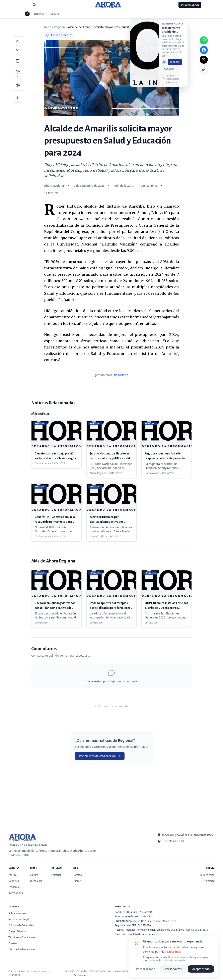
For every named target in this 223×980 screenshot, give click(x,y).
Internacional (16, 893)
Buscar (77, 881)
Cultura (34, 875)
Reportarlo (121, 375)
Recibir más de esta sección (100, 756)
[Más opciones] (18, 97)
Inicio (48, 27)
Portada (77, 875)
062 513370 (201, 930)
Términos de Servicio (100, 971)
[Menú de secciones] (25, 5)
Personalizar (173, 969)
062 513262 (155, 921)
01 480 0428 (146, 916)
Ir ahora (175, 65)
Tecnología (36, 881)
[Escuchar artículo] (18, 85)
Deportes (14, 881)
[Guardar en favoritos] (18, 61)
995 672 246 (146, 912)
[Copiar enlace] (204, 69)
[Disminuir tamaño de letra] (18, 50)
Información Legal (19, 919)
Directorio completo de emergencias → (137, 934)
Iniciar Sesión (190, 5)
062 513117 (139, 921)
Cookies (13, 943)
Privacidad (82, 971)
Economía (14, 887)
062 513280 (144, 925)
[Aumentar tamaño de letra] (18, 41)
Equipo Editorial (17, 931)
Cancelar (169, 71)
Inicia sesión (94, 681)
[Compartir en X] (204, 60)
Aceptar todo (201, 969)
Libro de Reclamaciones (22, 949)
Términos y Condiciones (22, 937)
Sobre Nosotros (17, 913)
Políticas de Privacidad (21, 925)
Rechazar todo (146, 969)
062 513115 (170, 921)
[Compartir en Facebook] (204, 50)
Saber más (174, 952)
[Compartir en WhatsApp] (204, 40)
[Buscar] (34, 5)
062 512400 (178, 930)
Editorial (56, 875)
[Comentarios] (18, 73)
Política (13, 875)
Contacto (209, 881)
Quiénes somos (122, 971)
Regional (39, 14)
